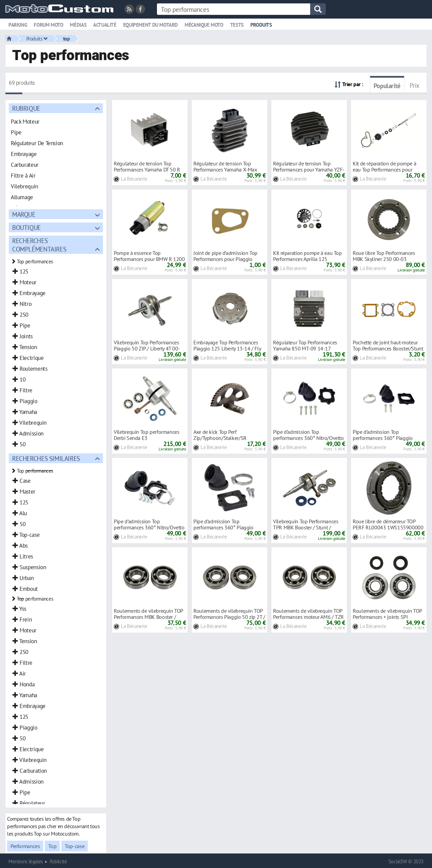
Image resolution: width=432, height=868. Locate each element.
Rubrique (26, 108)
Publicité (58, 861)
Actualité (105, 25)
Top (52, 846)
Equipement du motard (151, 25)
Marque (24, 214)
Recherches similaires (46, 458)
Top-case (75, 846)
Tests (237, 25)
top (66, 38)
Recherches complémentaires (39, 245)
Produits (261, 25)
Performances (25, 846)
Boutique (26, 227)
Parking (18, 25)
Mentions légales (26, 861)
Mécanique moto (204, 25)
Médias (78, 25)
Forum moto (48, 25)
